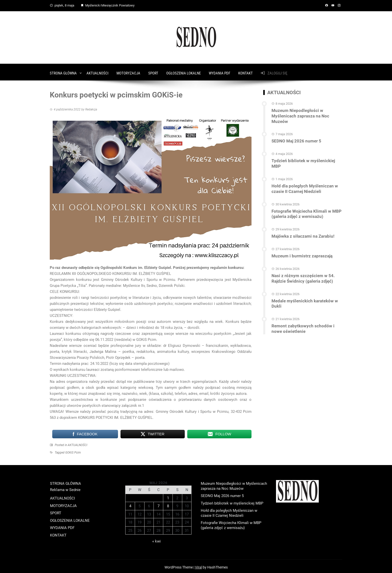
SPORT (153, 71)
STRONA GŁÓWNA (63, 71)
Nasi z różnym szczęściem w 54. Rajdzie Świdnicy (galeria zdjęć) (301, 262)
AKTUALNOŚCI (97, 71)
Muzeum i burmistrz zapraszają (300, 240)
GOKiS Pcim (73, 450)
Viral (198, 565)
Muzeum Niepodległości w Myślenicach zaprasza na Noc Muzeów (306, 111)
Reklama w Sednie (65, 488)
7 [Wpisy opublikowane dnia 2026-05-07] (158, 504)
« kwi (156, 539)
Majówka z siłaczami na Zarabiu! (301, 221)
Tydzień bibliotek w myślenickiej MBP (305, 152)
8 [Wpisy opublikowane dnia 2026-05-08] (168, 504)
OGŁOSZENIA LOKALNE (183, 71)
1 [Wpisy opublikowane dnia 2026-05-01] (168, 496)
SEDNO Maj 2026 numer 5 (295, 133)
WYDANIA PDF (219, 71)
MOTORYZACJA (128, 71)
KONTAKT (245, 71)
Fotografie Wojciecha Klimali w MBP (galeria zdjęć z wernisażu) (304, 199)
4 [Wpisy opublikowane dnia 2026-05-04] (130, 504)
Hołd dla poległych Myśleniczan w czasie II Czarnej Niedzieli (302, 174)
